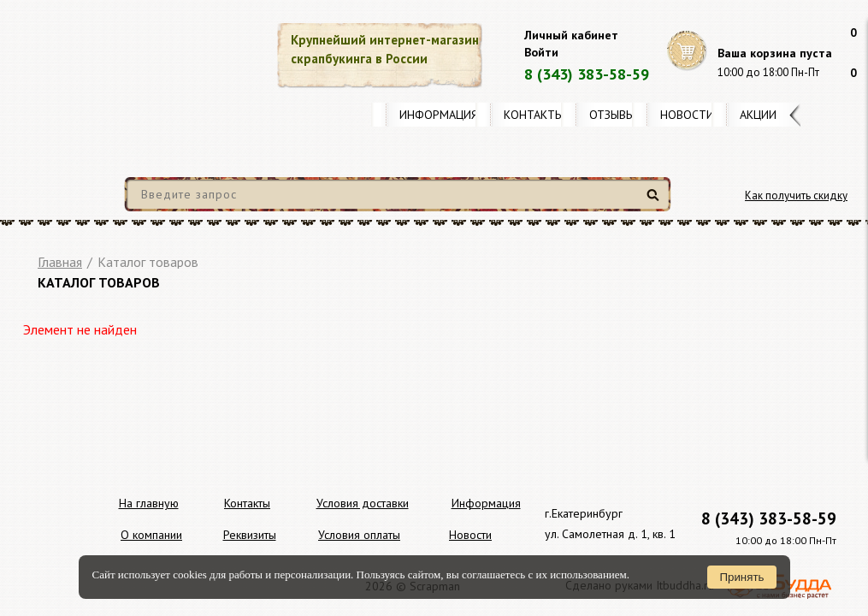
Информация (439, 115)
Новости (687, 115)
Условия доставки (363, 503)
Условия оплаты (359, 535)
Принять (741, 577)
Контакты (534, 115)
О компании (151, 535)
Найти (655, 201)
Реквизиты (250, 535)
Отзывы (612, 115)
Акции (758, 115)
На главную (149, 503)
